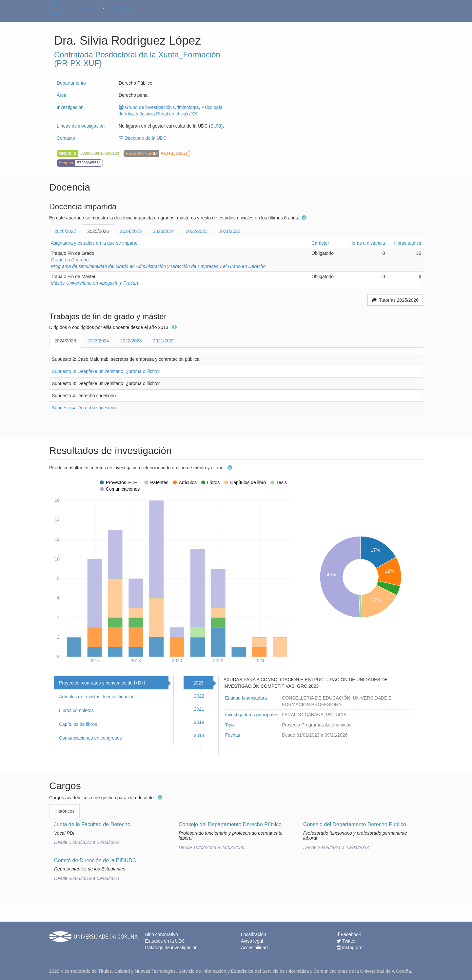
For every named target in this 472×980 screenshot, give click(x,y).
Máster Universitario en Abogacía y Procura (95, 283)
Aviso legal (252, 941)
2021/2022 (229, 231)
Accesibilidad (254, 948)
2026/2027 (65, 231)
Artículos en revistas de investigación (97, 697)
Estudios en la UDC (165, 941)
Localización (254, 934)
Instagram (350, 948)
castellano (87, 14)
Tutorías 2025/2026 (395, 300)
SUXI (216, 126)
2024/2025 (131, 231)
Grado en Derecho (70, 260)
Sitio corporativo (162, 934)
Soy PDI (119, 14)
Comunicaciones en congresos (90, 738)
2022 (199, 696)
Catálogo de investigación (171, 948)
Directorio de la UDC (143, 138)
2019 (199, 722)
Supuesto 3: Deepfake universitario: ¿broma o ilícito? (106, 371)
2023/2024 (164, 231)
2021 (199, 709)
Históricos (64, 811)
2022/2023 (197, 231)
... (199, 748)
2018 (199, 735)
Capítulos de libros (78, 724)
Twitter (346, 941)
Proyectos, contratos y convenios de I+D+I (102, 683)
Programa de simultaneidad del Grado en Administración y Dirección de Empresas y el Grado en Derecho (158, 266)
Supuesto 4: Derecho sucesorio (84, 408)
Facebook (349, 934)
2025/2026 (98, 231)
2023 (198, 683)
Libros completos (76, 710)
